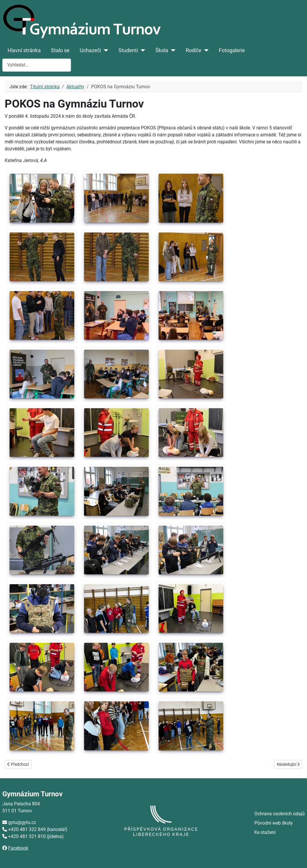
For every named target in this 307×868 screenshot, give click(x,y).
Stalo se (60, 50)
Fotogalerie (232, 50)
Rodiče (194, 50)
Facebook (18, 848)
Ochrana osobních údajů (280, 814)
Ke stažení (265, 832)
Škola (162, 50)
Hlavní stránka (24, 50)
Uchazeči (90, 50)
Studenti (128, 50)
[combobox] (37, 65)
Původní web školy (274, 823)
